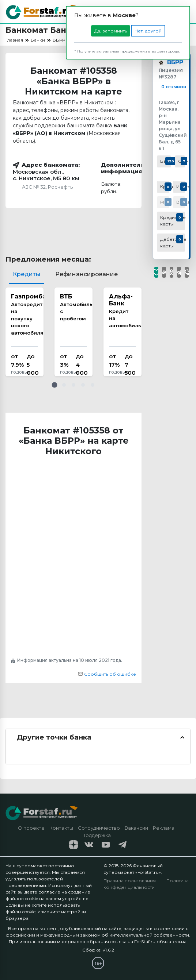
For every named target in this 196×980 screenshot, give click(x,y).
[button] (54, 385)
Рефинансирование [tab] (86, 274)
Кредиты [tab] (27, 274)
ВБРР (175, 63)
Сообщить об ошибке (107, 674)
